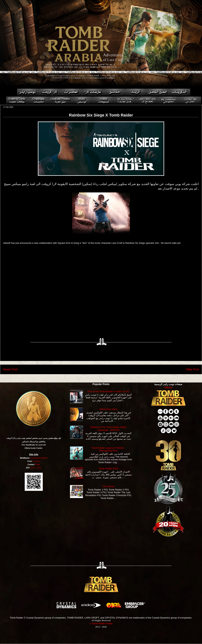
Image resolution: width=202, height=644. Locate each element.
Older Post (192, 369)
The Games (108, 486)
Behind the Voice (108, 409)
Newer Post (10, 369)
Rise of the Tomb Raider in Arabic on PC (108, 391)
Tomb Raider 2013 (108, 468)
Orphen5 (44, 458)
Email (38, 465)
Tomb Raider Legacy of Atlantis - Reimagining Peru (108, 449)
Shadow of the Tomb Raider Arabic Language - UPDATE (108, 429)
